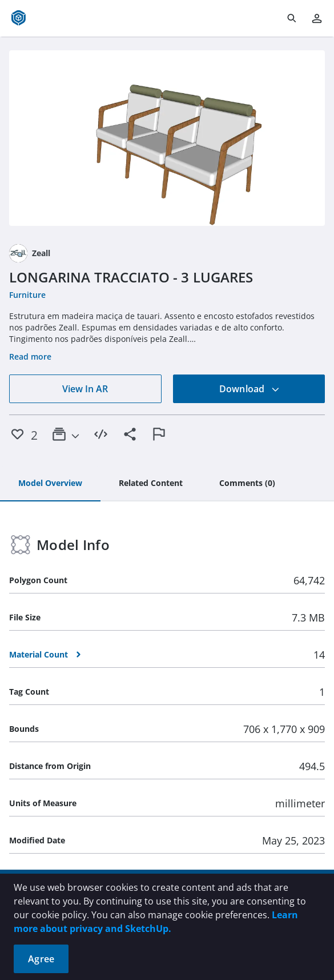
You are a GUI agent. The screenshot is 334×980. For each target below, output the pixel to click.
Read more (30, 356)
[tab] (50, 484)
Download (250, 389)
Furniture (27, 295)
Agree (41, 959)
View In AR (85, 389)
